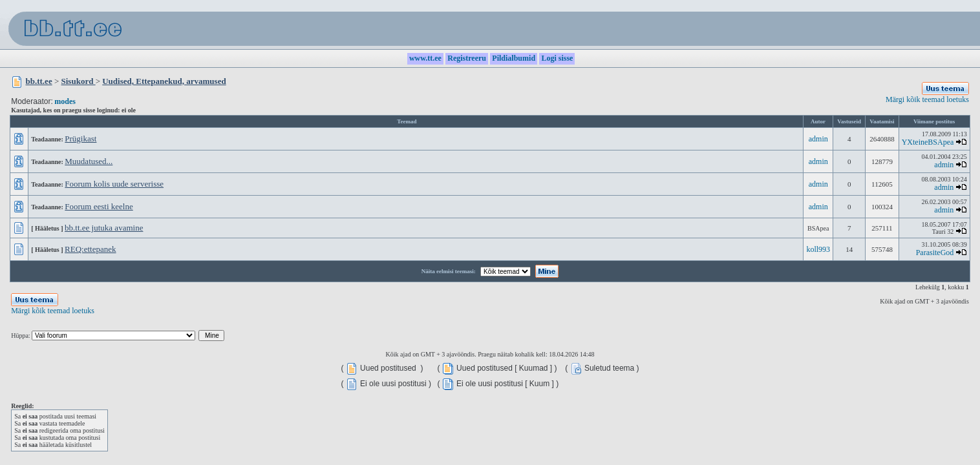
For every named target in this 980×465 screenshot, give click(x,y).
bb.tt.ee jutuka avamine (104, 228)
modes (65, 101)
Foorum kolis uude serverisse (114, 184)
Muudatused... (89, 161)
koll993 (818, 249)
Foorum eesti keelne (99, 206)
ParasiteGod (935, 253)
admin (818, 139)
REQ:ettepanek (90, 249)
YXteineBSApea (928, 142)
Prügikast (80, 139)
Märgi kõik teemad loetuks (927, 99)
